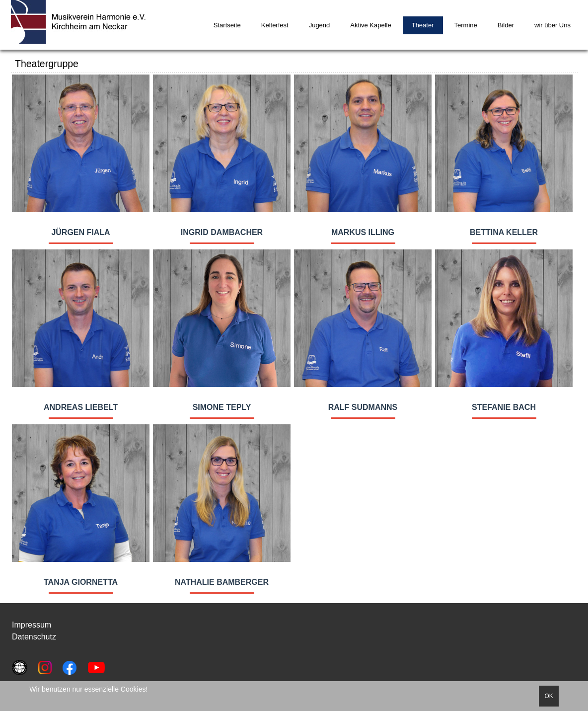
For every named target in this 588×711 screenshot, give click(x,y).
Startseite (227, 25)
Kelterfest (275, 25)
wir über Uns (552, 25)
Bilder (506, 25)
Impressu (28, 625)
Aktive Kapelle (370, 25)
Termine (466, 25)
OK (549, 696)
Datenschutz (34, 637)
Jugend (320, 25)
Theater (423, 25)
